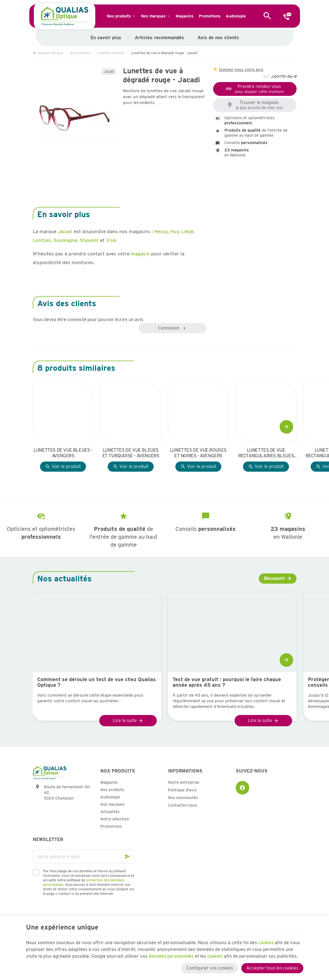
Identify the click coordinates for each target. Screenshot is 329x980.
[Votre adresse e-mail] (83, 857)
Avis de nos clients (218, 38)
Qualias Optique (48, 53)
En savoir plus (106, 38)
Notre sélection (115, 819)
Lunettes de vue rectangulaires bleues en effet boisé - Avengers (266, 453)
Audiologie (110, 797)
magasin (140, 254)
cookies (266, 943)
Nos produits (80, 53)
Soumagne (65, 240)
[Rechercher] (267, 16)
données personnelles (171, 956)
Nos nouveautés (183, 798)
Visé (111, 240)
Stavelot (89, 240)
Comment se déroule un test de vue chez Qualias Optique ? (97, 682)
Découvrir (274, 578)
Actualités (110, 812)
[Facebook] (242, 788)
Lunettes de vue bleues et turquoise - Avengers (131, 453)
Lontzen (42, 240)
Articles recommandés (159, 38)
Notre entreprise (184, 782)
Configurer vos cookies (210, 968)
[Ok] (127, 857)
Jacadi (109, 71)
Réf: (266, 76)
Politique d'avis (182, 790)
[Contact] (288, 16)
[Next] (286, 427)
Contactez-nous (183, 805)
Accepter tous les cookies (272, 968)
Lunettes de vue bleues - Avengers (63, 453)
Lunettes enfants (111, 53)
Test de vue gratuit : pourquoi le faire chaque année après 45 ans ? (227, 682)
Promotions (111, 826)
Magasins (109, 782)
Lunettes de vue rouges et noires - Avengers (198, 453)
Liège (187, 231)
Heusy (161, 231)
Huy (175, 231)
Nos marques (112, 804)
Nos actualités (64, 579)
